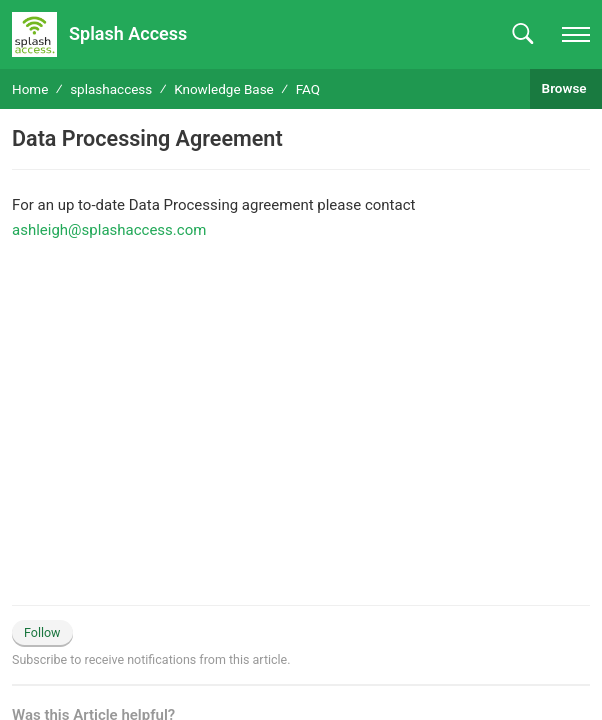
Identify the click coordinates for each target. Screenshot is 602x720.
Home (30, 89)
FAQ (308, 89)
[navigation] (576, 34)
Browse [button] (566, 88)
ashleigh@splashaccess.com (109, 230)
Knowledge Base (224, 89)
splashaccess (111, 89)
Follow (42, 632)
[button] (522, 34)
